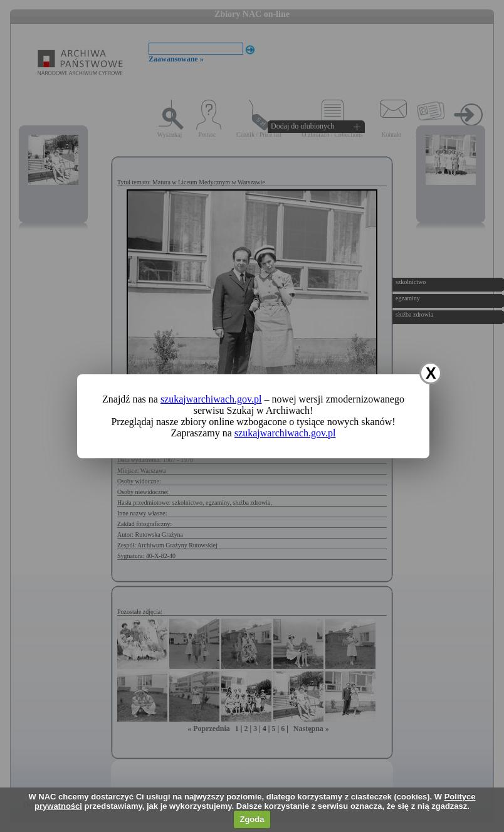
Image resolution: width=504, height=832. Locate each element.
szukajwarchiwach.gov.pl (211, 399)
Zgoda (252, 819)
